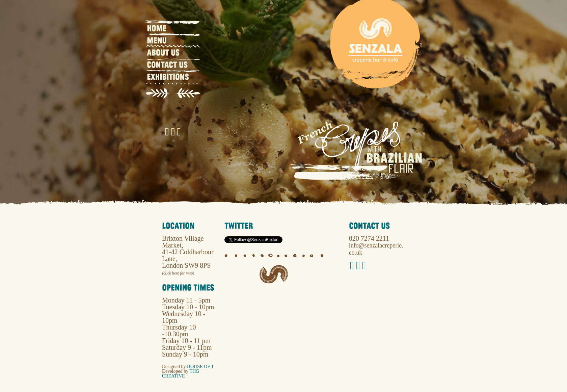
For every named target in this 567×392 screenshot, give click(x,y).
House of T (200, 367)
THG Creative (181, 374)
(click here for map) (178, 273)
